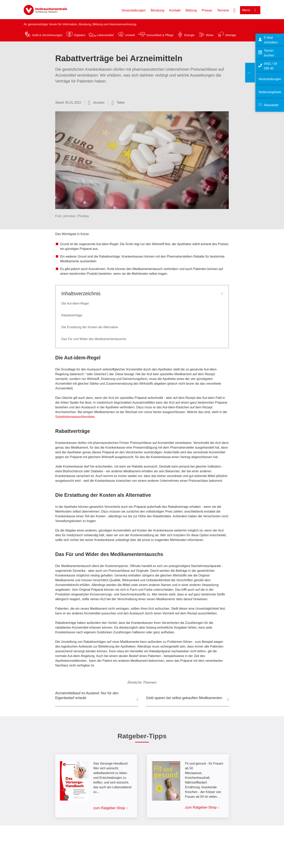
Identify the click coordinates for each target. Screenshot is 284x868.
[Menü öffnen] (250, 10)
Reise (210, 35)
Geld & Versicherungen (47, 35)
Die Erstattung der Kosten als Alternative (90, 327)
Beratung (157, 10)
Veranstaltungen (134, 10)
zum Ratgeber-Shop (109, 808)
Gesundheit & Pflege (160, 35)
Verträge (231, 35)
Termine (223, 10)
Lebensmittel (105, 35)
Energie (189, 35)
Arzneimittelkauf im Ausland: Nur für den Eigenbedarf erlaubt (87, 696)
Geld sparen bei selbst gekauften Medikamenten (184, 698)
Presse (207, 10)
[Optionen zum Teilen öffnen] (118, 103)
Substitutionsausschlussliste (75, 417)
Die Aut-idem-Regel (75, 303)
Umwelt (130, 35)
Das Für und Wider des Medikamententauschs (94, 339)
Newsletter (271, 105)
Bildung (191, 10)
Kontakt (175, 10)
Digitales (80, 35)
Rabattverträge (72, 315)
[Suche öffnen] (234, 10)
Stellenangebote (270, 92)
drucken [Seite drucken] (99, 103)
